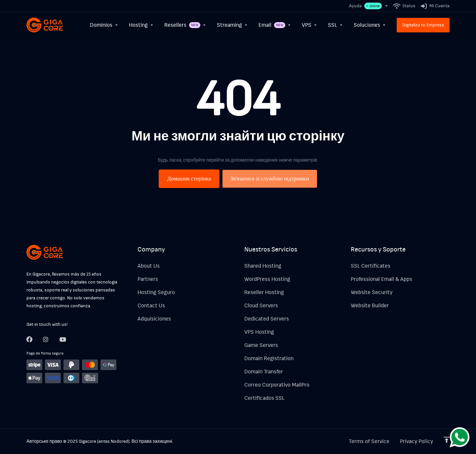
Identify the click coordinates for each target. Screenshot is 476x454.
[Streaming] (232, 25)
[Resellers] (185, 25)
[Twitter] (46, 339)
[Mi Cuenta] (434, 6)
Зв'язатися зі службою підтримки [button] (270, 179)
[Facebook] (29, 339)
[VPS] (310, 25)
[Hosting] (141, 25)
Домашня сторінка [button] (189, 179)
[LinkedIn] (62, 339)
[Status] (405, 6)
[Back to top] (447, 440)
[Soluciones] (370, 25)
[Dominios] (104, 25)
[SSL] (336, 25)
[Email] (275, 25)
